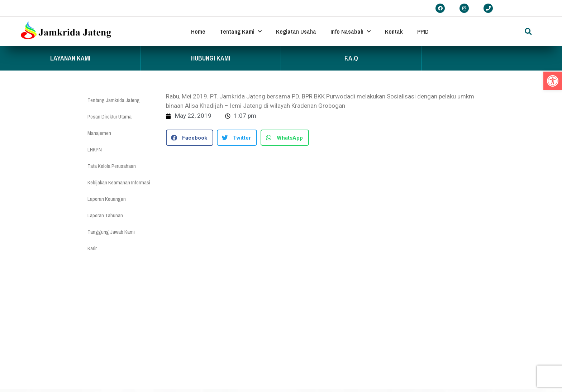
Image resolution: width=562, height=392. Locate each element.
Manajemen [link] (99, 133)
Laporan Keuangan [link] (107, 199)
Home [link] (198, 31)
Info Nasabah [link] (351, 32)
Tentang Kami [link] (241, 32)
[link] (553, 81)
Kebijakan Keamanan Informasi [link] (119, 182)
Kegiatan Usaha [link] (296, 31)
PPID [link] (423, 31)
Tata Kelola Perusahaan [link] (112, 166)
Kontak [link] (394, 31)
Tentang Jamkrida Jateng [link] (114, 100)
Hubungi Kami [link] (211, 58)
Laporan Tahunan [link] (105, 215)
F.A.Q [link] (351, 58)
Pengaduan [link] (193, 364)
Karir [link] (92, 248)
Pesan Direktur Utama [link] (109, 117)
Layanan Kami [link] (70, 58)
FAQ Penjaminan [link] (198, 379)
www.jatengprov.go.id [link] (322, 364)
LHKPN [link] (95, 149)
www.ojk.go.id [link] (314, 378)
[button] (528, 32)
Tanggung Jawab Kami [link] (111, 232)
